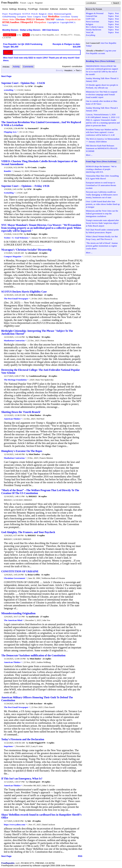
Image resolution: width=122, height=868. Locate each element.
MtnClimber (35, 337)
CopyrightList (53, 22)
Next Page (6, 76)
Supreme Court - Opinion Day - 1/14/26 (23, 83)
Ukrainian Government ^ (15, 578)
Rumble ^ (8, 171)
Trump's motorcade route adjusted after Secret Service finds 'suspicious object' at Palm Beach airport (102, 223)
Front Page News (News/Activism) (101, 161)
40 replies (48, 704)
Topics (111, 13)
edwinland (33, 253)
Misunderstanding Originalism (18, 613)
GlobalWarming (9, 17)
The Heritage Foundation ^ (16, 380)
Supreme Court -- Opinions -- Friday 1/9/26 (25, 186)
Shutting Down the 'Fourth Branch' (21, 412)
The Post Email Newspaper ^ (17, 299)
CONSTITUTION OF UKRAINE (20, 571)
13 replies (46, 454)
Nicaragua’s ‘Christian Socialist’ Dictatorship (26, 250)
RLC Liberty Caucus (95, 27)
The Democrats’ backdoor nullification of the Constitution (33, 655)
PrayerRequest (15, 14)
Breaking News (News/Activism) (100, 61)
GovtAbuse (65, 17)
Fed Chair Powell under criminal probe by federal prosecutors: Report (102, 231)
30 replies (38, 189)
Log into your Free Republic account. (101, 52)
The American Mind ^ (14, 620)
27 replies (45, 617)
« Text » (78, 70)
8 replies (41, 535)
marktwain (34, 617)
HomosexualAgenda (63, 14)
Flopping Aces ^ (11, 132)
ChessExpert (34, 782)
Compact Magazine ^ (14, 256)
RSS (80, 856)
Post (117, 13)
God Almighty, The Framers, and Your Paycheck (28, 532)
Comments (28, 67)
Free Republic (10, 3)
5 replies (51, 743)
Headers (68, 70)
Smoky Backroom (93, 30)
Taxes (29, 17)
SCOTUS (26, 14)
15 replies (38, 86)
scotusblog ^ (9, 90)
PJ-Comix (32, 167)
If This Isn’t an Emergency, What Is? (22, 779)
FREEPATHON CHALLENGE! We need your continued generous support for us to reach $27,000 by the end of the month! (102, 70)
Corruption (21, 17)
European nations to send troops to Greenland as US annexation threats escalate (101, 185)
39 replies (46, 782)
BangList (43, 14)
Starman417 (33, 128)
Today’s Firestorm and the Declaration (23, 739)
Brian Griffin (34, 575)
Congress (37, 17)
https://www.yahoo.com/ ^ (16, 825)
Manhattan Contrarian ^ (15, 341)
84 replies (43, 234)
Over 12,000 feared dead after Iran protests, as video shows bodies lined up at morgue (103, 204)
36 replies (43, 496)
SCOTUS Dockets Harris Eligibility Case (24, 292)
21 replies (49, 295)
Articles (6, 67)
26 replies (53, 376)
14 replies (43, 253)
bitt (29, 821)
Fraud (44, 17)
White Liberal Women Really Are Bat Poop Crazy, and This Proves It (102, 238)
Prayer (5, 14)
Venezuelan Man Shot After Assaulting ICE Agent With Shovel (102, 177)
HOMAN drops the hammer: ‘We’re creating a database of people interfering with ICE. (101, 169)
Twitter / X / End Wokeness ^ (17, 238)
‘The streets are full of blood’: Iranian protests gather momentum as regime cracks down (102, 246)
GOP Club (90, 19)
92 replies (46, 337)
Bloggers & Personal (95, 13)
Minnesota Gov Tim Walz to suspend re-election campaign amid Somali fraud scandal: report (102, 94)
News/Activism (92, 22)
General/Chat (91, 16)
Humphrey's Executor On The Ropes (22, 451)
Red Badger (32, 234)
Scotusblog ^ (10, 193)
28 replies (45, 128)
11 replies (46, 575)
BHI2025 (33, 496)
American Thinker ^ (13, 419)
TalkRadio (60, 19)
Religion (90, 24)
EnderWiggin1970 (37, 743)
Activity (16, 67)
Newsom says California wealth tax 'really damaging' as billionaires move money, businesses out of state (102, 195)
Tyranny (75, 17)
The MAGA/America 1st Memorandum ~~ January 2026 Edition (103, 140)
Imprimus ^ (9, 746)
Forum (23, 3)
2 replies (42, 167)
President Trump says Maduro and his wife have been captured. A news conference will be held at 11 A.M (102, 132)
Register (39, 3)
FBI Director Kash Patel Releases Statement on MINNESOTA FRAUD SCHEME (102, 148)
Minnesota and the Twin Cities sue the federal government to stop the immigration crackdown (102, 214)
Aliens (50, 14)
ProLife (35, 14)
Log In (30, 3)
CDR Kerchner (36, 295)
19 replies (47, 415)
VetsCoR (90, 32)
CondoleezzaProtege (38, 376)
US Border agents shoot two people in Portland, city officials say (102, 86)
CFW (30, 86)
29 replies (37, 821)
